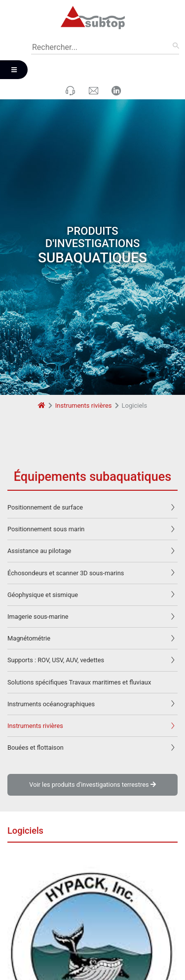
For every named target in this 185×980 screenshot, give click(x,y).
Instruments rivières (84, 380)
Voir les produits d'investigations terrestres (92, 759)
